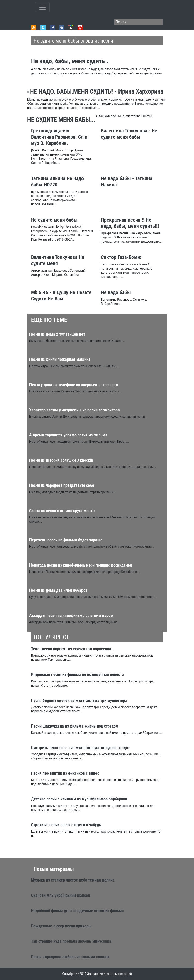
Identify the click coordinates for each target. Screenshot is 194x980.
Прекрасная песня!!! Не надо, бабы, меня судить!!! (130, 223)
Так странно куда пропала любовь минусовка (71, 941)
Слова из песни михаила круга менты (62, 511)
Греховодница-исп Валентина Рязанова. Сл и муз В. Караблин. (59, 137)
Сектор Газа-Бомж (121, 257)
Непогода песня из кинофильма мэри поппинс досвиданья (81, 565)
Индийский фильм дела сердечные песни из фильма (77, 911)
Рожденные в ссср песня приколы (61, 926)
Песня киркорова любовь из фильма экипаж (70, 957)
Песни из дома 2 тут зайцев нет (57, 334)
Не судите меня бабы (54, 220)
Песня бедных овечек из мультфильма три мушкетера (79, 700)
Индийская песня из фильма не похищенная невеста (77, 675)
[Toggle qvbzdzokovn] (42, 7)
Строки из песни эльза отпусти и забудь (66, 825)
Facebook (52, 27)
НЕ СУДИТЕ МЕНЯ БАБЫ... (61, 120)
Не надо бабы (116, 292)
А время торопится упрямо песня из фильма (68, 435)
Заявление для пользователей (110, 974)
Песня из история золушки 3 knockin (61, 460)
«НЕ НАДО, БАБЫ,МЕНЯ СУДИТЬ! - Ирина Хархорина (95, 91)
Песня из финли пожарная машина (60, 359)
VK (62, 27)
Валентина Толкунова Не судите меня (58, 260)
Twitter (43, 27)
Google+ (71, 27)
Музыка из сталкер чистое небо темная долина (73, 880)
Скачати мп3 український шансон (61, 895)
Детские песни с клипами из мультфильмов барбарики (79, 799)
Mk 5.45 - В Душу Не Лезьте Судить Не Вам (61, 295)
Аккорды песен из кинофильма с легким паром (71, 615)
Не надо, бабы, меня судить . (70, 61)
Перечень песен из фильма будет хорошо (66, 540)
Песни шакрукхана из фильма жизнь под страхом (75, 726)
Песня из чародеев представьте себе (62, 485)
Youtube (80, 27)
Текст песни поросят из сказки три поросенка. (72, 649)
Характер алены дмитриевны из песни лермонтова (74, 410)
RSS (34, 27)
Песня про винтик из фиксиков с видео (65, 773)
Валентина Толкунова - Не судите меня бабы (129, 134)
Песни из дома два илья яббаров (58, 590)
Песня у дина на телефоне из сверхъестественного (74, 385)
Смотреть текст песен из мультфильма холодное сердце (81, 748)
